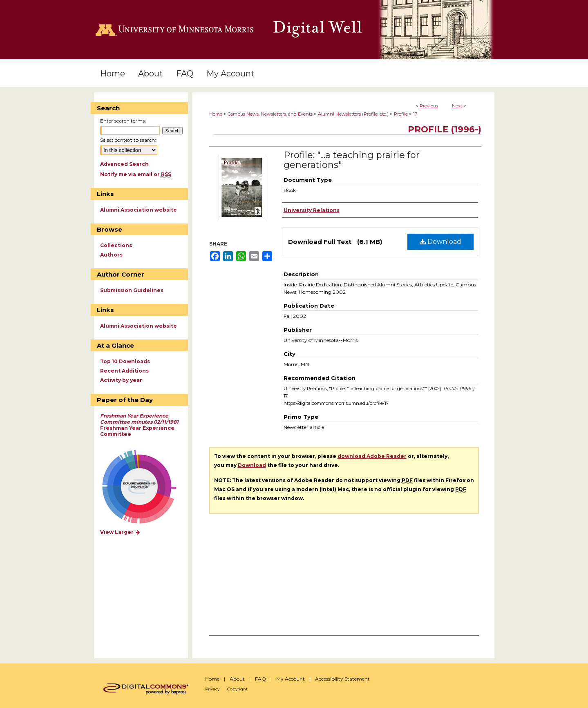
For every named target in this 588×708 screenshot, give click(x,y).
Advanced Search (124, 164)
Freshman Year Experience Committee (139, 425)
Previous (429, 106)
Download (440, 242)
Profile (401, 114)
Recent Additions (124, 371)
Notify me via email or (136, 174)
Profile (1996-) (445, 129)
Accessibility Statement (342, 679)
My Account (291, 679)
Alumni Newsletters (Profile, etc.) (353, 114)
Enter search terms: (123, 121)
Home (216, 114)
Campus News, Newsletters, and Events (270, 114)
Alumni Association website (139, 210)
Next (457, 106)
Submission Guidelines (132, 290)
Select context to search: (128, 140)
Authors (111, 255)
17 (415, 114)
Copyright (237, 689)
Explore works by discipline (144, 487)
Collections (116, 245)
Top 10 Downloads (125, 361)
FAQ (260, 679)
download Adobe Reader (372, 456)
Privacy (212, 689)
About (237, 679)
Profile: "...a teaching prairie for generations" (352, 160)
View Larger (121, 532)
